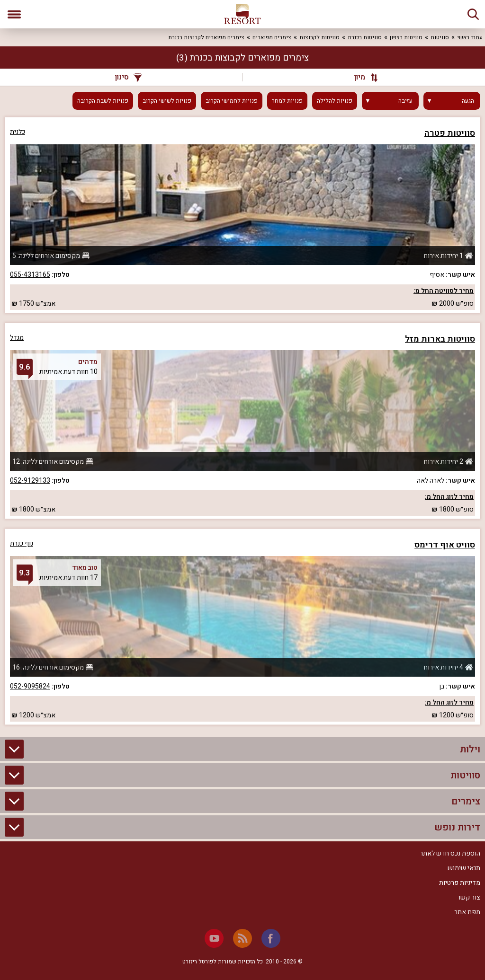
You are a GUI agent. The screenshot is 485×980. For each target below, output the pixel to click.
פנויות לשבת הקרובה (103, 101)
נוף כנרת (22, 543)
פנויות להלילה (335, 101)
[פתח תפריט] (14, 14)
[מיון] (361, 77)
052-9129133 (30, 481)
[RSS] (242, 938)
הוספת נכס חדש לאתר (450, 853)
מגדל (17, 338)
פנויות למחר (287, 101)
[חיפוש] (473, 14)
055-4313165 (30, 275)
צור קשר (469, 897)
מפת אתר (467, 912)
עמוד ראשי (470, 37)
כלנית (18, 132)
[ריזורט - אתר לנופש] (242, 14)
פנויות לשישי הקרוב (167, 101)
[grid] (242, 421)
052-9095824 (30, 686)
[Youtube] (214, 938)
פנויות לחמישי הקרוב (232, 101)
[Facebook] (271, 938)
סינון (129, 77)
